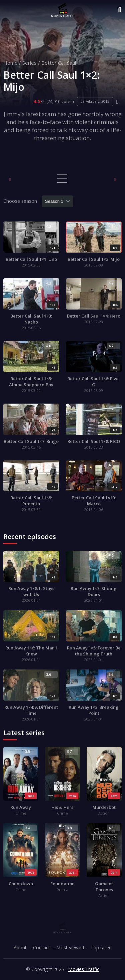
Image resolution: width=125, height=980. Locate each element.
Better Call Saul (59, 63)
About (20, 947)
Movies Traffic (84, 969)
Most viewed (70, 947)
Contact (41, 947)
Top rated (101, 947)
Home (10, 63)
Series (29, 63)
